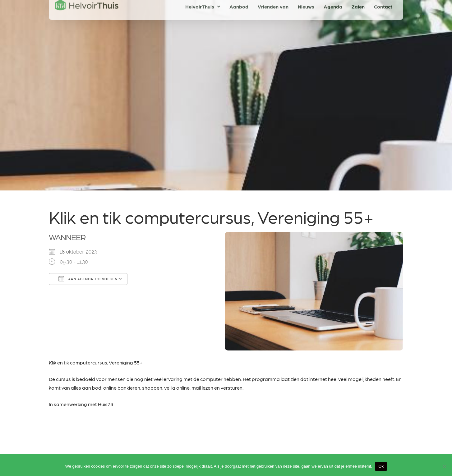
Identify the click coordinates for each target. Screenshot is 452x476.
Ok (381, 466)
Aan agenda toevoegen (88, 279)
